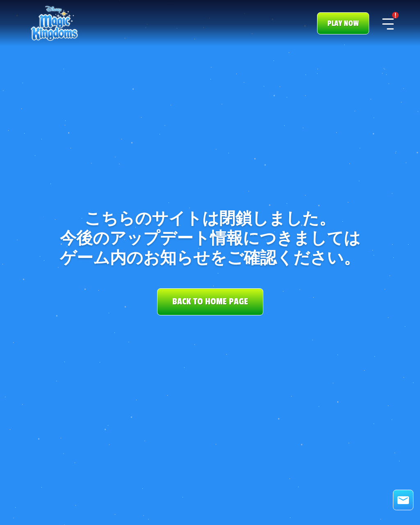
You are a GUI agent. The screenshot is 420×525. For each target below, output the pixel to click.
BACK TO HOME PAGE (210, 301)
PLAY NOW (343, 23)
